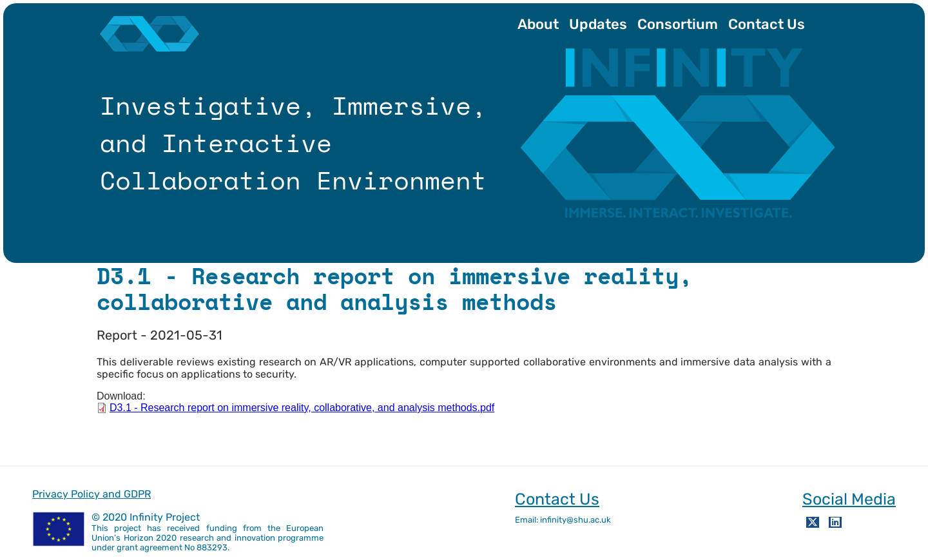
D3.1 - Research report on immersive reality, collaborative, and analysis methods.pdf (302, 408)
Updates (598, 24)
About (538, 24)
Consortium (678, 24)
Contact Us (767, 24)
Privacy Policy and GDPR (92, 494)
